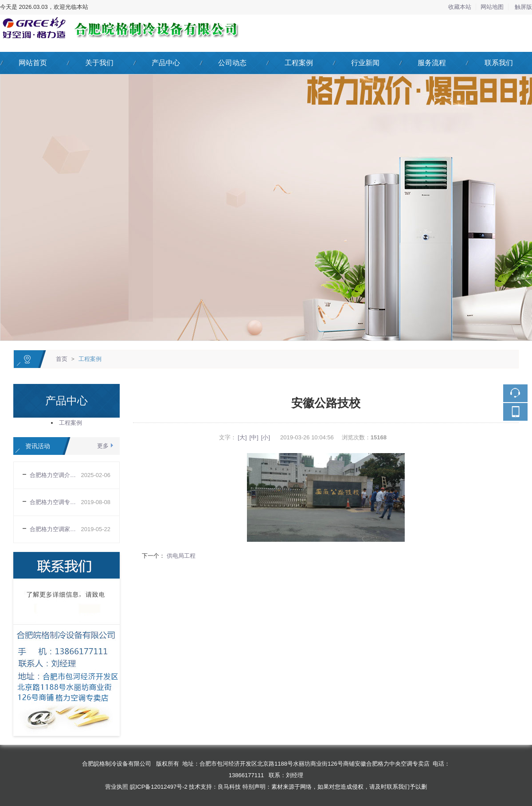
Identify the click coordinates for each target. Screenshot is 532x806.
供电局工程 (180, 556)
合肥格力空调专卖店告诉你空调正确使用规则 (55, 502)
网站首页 (33, 63)
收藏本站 (460, 7)
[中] (254, 437)
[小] (266, 437)
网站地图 (492, 7)
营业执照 (117, 787)
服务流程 (432, 63)
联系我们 (499, 63)
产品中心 (166, 63)
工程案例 (299, 63)
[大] (242, 437)
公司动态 (232, 63)
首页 (62, 359)
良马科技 (229, 787)
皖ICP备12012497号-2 (159, 787)
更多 (103, 446)
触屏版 (523, 7)
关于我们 (99, 63)
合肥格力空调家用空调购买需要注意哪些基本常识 (55, 529)
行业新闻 (365, 63)
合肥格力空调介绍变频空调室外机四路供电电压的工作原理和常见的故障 (55, 475)
